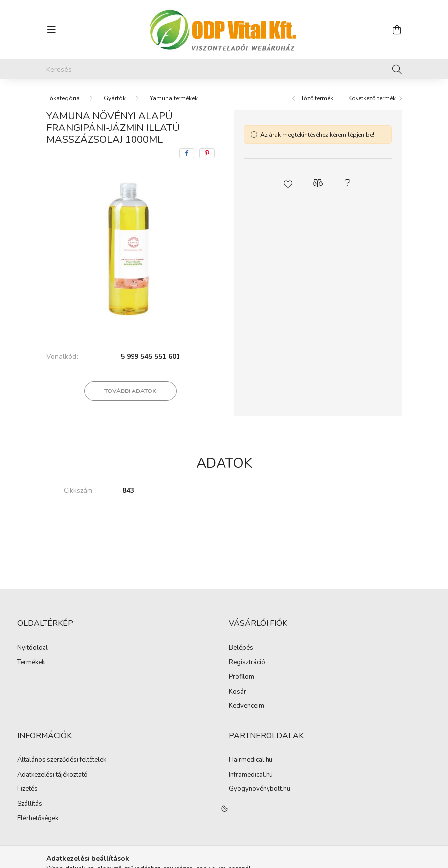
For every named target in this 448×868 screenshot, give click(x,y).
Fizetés (27, 789)
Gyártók (115, 98)
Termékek (31, 663)
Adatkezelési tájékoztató (52, 775)
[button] (288, 183)
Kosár (238, 692)
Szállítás (30, 804)
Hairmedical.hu (251, 760)
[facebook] (187, 153)
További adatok (130, 391)
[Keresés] (224, 69)
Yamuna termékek (174, 98)
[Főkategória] (63, 98)
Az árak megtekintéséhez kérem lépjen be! (317, 135)
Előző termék (316, 98)
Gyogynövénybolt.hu (260, 789)
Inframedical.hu (251, 775)
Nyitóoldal (33, 648)
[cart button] (397, 30)
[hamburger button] (51, 30)
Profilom (242, 677)
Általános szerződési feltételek (62, 760)
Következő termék (372, 98)
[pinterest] (207, 153)
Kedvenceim (246, 706)
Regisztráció (247, 663)
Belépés (241, 648)
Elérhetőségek (38, 819)
